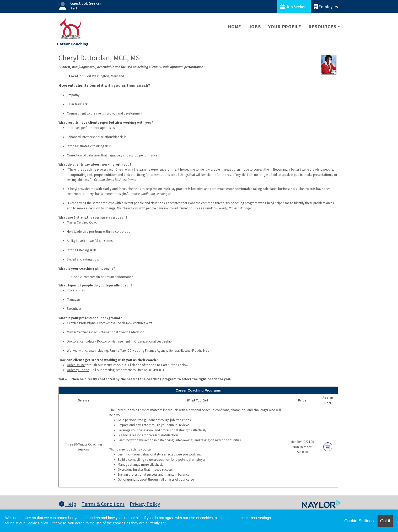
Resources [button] (322, 27)
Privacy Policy (145, 504)
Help (68, 504)
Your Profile (285, 27)
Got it (385, 521)
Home (235, 27)
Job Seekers (294, 6)
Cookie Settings (359, 521)
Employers (326, 6)
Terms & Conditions (103, 504)
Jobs (255, 27)
